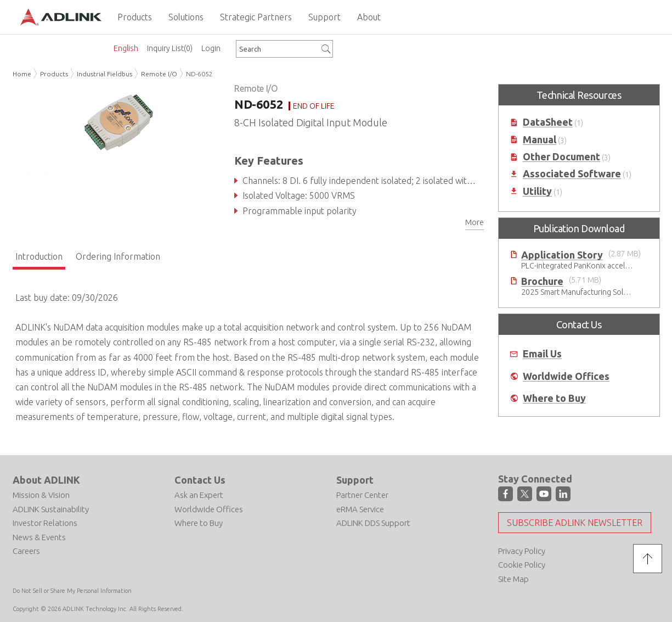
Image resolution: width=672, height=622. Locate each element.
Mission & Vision (41, 495)
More (475, 222)
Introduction (39, 256)
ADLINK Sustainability (51, 509)
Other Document (561, 157)
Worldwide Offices (566, 376)
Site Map (513, 579)
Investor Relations (45, 523)
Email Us (542, 354)
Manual (540, 140)
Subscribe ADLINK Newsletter (575, 523)
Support (355, 480)
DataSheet (548, 122)
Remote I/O (159, 74)
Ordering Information (118, 256)
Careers (26, 551)
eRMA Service (360, 509)
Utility (537, 191)
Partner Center (362, 495)
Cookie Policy (522, 565)
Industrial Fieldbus (105, 74)
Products (54, 74)
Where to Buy (554, 398)
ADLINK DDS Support (373, 523)
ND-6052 (199, 74)
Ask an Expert (199, 495)
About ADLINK (46, 480)
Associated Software (572, 174)
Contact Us (200, 480)
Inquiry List (170, 48)
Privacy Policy (522, 551)
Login (211, 48)
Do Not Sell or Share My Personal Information (72, 591)
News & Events (39, 537)
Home (22, 74)
